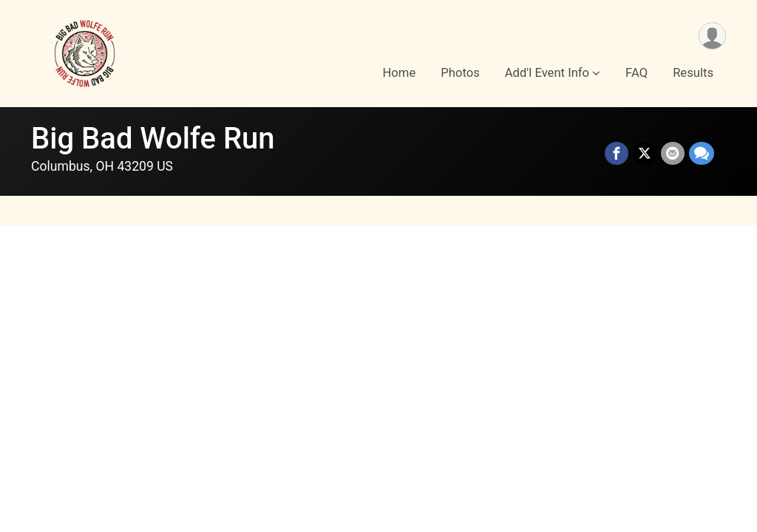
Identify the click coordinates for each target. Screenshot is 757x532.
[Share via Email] (673, 154)
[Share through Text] (702, 154)
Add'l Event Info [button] (547, 73)
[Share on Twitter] (645, 154)
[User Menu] (712, 36)
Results (693, 73)
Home (400, 73)
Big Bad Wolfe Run (153, 139)
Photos (460, 73)
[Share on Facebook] (617, 154)
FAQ (637, 73)
